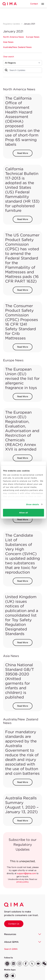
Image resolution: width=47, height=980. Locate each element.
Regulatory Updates (12, 24)
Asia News (8, 42)
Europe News (33, 37)
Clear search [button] (9, 57)
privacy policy (22, 882)
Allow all (24, 513)
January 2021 (29, 24)
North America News (13, 37)
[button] (43, 4)
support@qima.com (26, 873)
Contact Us (14, 924)
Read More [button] (23, 153)
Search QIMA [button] (11, 949)
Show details (33, 504)
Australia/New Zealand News (17, 47)
